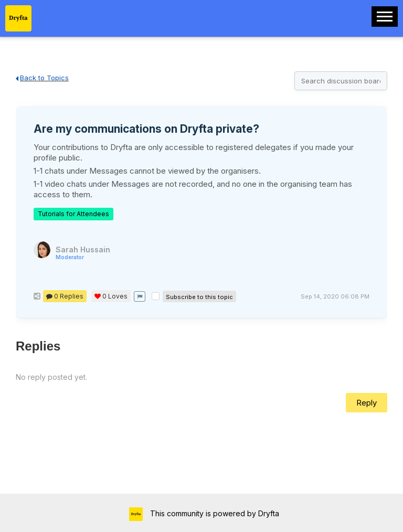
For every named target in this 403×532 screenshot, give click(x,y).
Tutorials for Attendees (73, 214)
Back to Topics (42, 78)
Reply (367, 403)
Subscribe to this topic (199, 297)
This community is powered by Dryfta (214, 513)
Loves (111, 296)
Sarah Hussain (83, 253)
